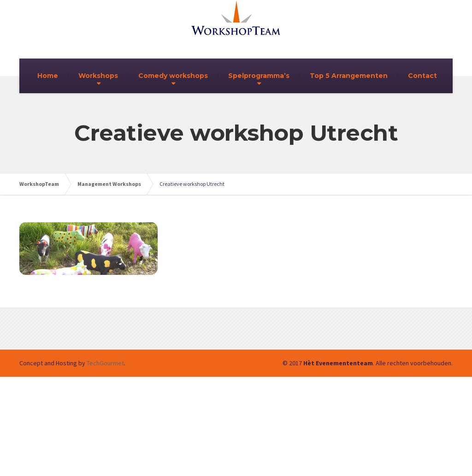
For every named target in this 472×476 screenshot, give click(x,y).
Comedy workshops (173, 76)
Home (48, 76)
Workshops (98, 76)
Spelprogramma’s (259, 76)
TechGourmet (105, 363)
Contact (422, 76)
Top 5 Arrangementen (349, 76)
